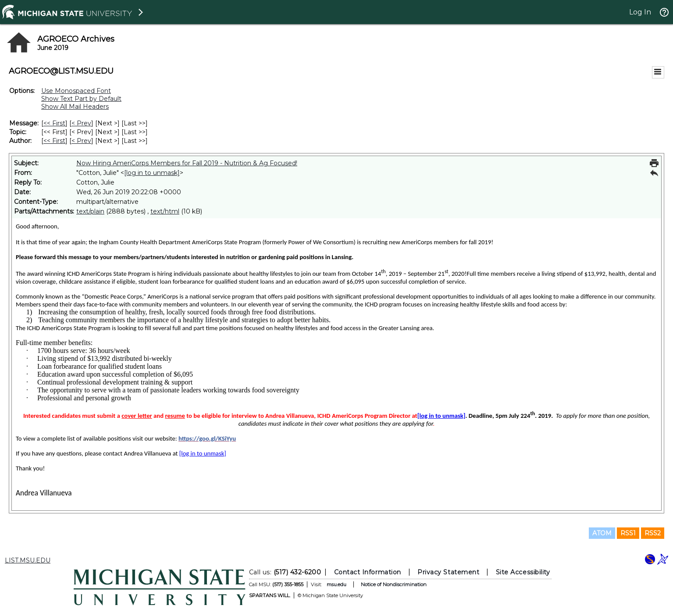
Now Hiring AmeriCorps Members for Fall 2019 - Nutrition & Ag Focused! (187, 163)
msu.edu (336, 584)
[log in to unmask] (152, 173)
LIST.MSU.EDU (28, 560)
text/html (165, 211)
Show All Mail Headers (75, 107)
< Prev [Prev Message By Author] (81, 141)
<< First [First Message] (54, 123)
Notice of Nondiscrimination (393, 584)
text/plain (90, 211)
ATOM (602, 533)
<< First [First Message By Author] (54, 141)
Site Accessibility (523, 572)
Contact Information (367, 572)
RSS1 (628, 533)
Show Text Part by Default (81, 99)
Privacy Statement (448, 572)
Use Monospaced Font (76, 91)
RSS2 (653, 533)
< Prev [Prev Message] (81, 123)
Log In (640, 12)
